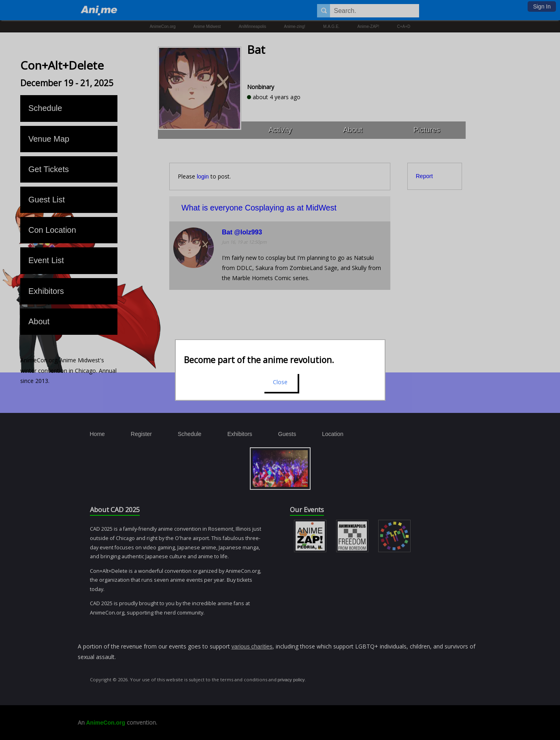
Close (280, 382)
